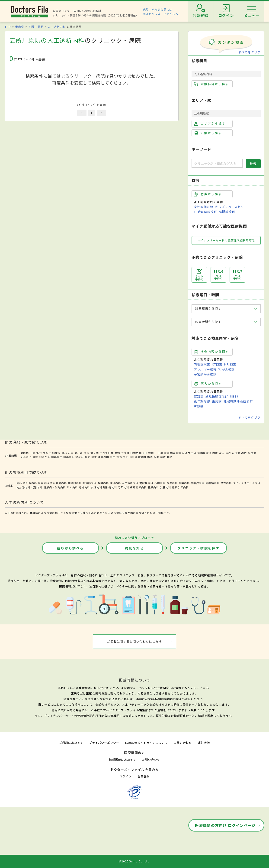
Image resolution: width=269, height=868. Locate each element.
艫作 (209, 453)
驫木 (244, 453)
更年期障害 (202, 401)
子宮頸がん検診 (205, 374)
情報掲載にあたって (122, 759)
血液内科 (172, 483)
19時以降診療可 (205, 212)
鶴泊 (150, 457)
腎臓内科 (103, 483)
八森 (86, 453)
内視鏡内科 (212, 483)
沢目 (71, 453)
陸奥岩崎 (170, 453)
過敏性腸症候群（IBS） (223, 396)
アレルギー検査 (205, 369)
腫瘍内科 (184, 483)
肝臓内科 (153, 487)
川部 (32, 453)
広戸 (228, 453)
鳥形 (64, 453)
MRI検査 (230, 364)
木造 (119, 457)
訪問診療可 (227, 212)
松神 (151, 453)
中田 (113, 457)
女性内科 (96, 487)
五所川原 (128, 457)
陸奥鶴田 (141, 457)
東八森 (79, 453)
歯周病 (217, 401)
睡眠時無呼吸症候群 (238, 401)
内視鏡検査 (202, 364)
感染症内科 (198, 483)
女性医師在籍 (204, 207)
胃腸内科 (44, 483)
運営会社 (204, 742)
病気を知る (135, 548)
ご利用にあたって (71, 742)
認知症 (199, 396)
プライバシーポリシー (104, 742)
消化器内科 (30, 483)
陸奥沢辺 (182, 453)
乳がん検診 (227, 369)
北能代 (56, 453)
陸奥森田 (103, 457)
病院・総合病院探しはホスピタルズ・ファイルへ (161, 11)
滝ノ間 (95, 453)
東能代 (25, 453)
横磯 (215, 453)
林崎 (163, 457)
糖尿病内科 (146, 483)
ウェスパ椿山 (196, 453)
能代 (39, 453)
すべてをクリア (250, 52)
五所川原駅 (36, 27)
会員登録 (144, 776)
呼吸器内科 (75, 483)
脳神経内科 (110, 487)
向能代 (47, 453)
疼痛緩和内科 (138, 487)
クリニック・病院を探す (199, 548)
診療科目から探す (212, 84)
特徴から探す (208, 194)
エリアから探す (210, 124)
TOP (8, 27)
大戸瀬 (25, 457)
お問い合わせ (183, 742)
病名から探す (208, 384)
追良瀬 (236, 453)
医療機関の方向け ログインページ (225, 825)
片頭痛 (199, 406)
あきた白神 (107, 453)
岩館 (117, 453)
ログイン (125, 776)
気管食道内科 (58, 483)
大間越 (125, 453)
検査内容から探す (212, 352)
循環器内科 (90, 483)
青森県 (20, 27)
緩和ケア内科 (180, 487)
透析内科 (84, 487)
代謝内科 (37, 487)
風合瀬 (252, 453)
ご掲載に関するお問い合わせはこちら (135, 641)
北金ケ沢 (45, 457)
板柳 (157, 457)
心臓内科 (160, 483)
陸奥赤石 (69, 457)
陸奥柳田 (57, 457)
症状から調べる (70, 548)
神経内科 (115, 483)
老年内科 (124, 487)
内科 (19, 483)
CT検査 (217, 364)
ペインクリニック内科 (247, 483)
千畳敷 (34, 457)
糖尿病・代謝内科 (55, 487)
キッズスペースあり (230, 207)
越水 (94, 457)
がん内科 (72, 487)
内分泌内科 (23, 487)
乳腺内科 (166, 487)
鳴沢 (87, 457)
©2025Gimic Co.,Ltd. (134, 861)
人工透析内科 (57, 27)
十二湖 (159, 453)
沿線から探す (208, 133)
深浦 (222, 453)
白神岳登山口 (139, 453)
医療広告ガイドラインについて (146, 742)
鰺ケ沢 (80, 457)
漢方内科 (226, 483)
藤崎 (170, 457)
